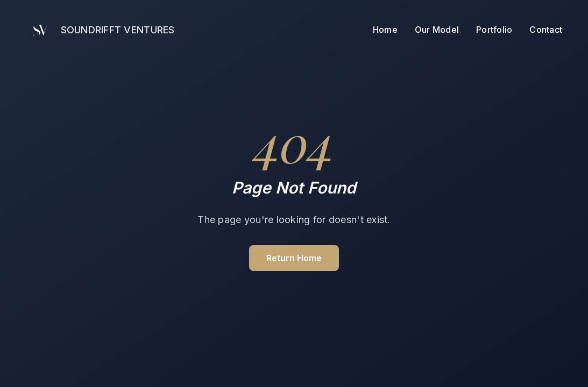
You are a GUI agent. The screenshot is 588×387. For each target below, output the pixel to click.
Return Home (294, 258)
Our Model (437, 30)
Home (385, 30)
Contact (546, 28)
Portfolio (494, 30)
